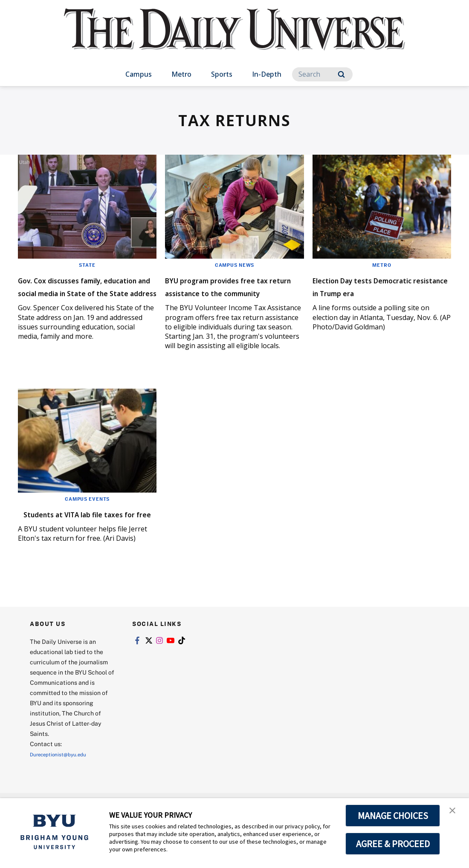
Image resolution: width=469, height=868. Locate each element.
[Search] (322, 74)
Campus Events (87, 515)
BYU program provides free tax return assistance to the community (233, 292)
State (87, 265)
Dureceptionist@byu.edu (64, 783)
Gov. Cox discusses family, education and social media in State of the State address (86, 298)
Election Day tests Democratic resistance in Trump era (375, 292)
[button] (455, 813)
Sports (222, 74)
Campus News (234, 265)
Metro (181, 74)
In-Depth (267, 74)
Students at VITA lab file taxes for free (78, 536)
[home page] (234, 38)
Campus (139, 74)
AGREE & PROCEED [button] (393, 844)
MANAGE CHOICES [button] (393, 816)
